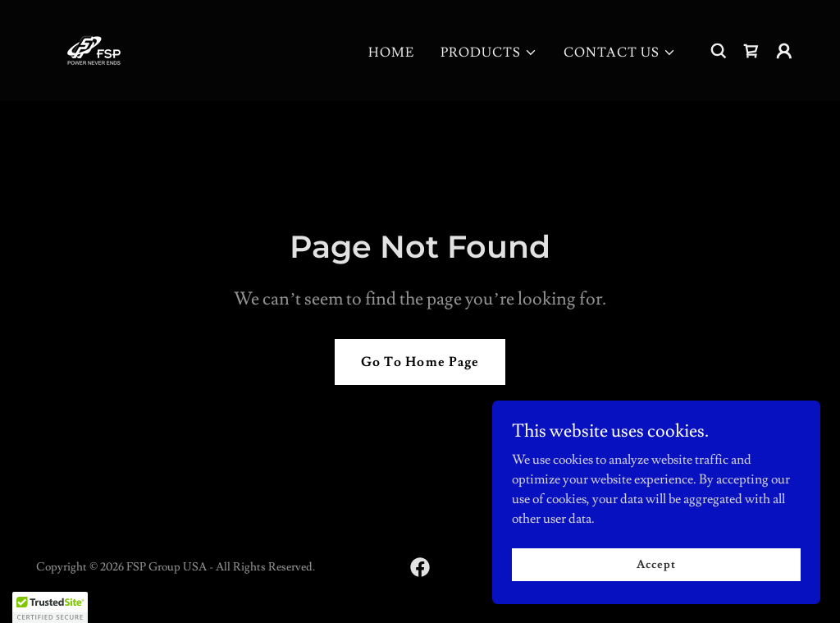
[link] (94, 48)
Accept (656, 564)
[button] (489, 53)
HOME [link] (391, 53)
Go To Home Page (420, 362)
